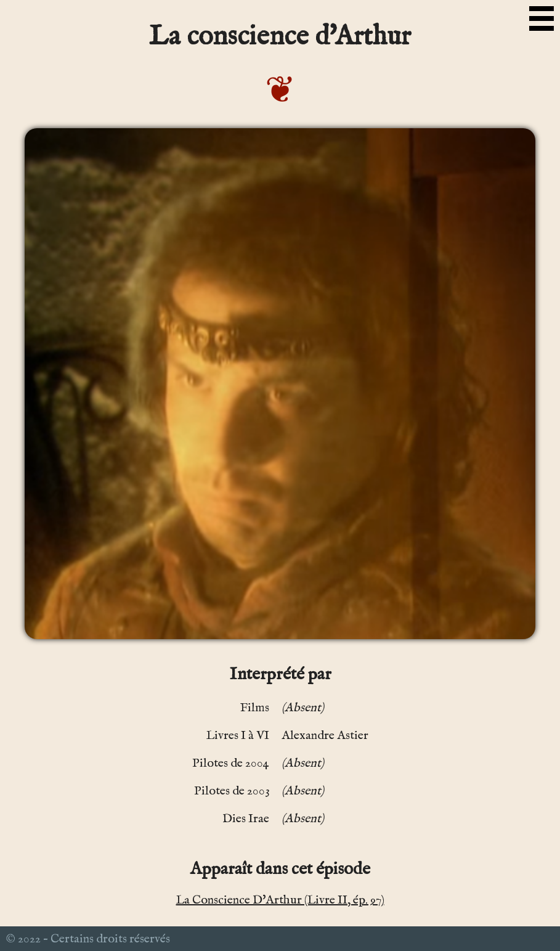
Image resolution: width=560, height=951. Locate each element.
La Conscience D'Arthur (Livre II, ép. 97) (280, 900)
